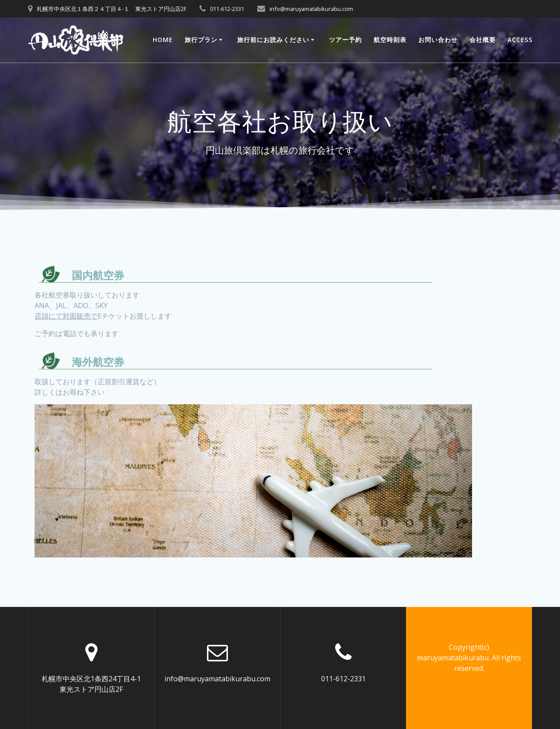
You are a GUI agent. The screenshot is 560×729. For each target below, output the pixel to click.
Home (163, 40)
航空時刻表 (390, 40)
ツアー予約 (345, 40)
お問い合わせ (438, 40)
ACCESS (520, 40)
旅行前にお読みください (273, 40)
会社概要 (483, 40)
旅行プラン (201, 40)
